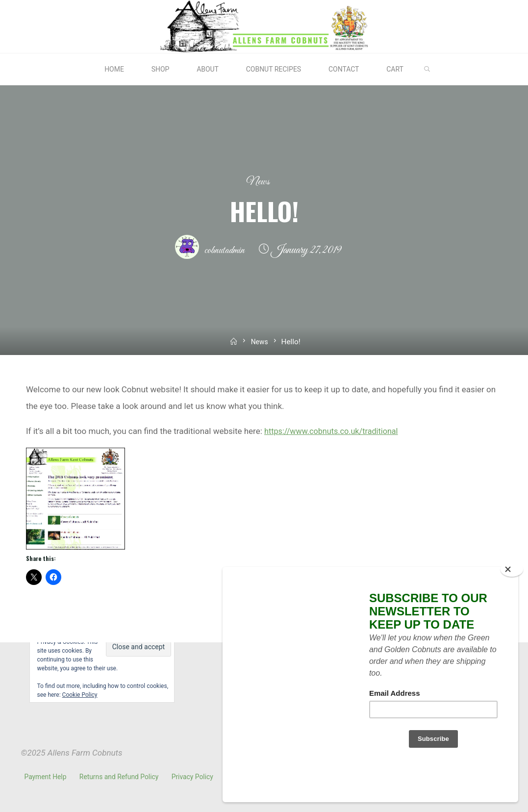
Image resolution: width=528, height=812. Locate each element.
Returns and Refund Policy (121, 776)
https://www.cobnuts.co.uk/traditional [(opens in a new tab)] (335, 431)
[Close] (512, 603)
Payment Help (46, 776)
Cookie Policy (80, 695)
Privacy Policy (196, 776)
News (258, 182)
